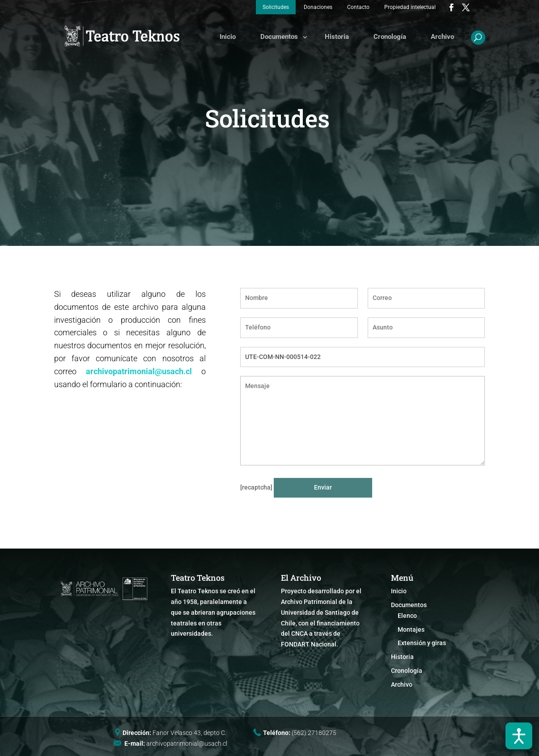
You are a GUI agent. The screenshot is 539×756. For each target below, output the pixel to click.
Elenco (407, 616)
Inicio (228, 37)
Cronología (390, 37)
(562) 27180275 (314, 733)
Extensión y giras (422, 643)
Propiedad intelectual (410, 7)
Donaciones (318, 7)
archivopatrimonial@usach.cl (139, 371)
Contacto (358, 7)
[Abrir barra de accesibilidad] (519, 736)
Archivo (442, 37)
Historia (337, 37)
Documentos (279, 37)
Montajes (411, 629)
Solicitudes (276, 7)
